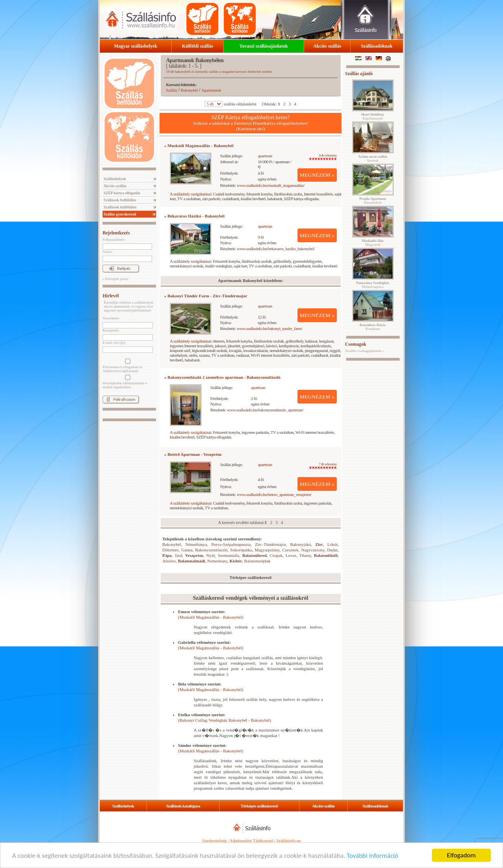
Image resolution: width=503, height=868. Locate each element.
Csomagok (356, 344)
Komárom (373, 327)
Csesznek (290, 550)
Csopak (276, 555)
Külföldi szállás (197, 46)
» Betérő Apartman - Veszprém (193, 454)
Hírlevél (111, 296)
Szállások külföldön (119, 207)
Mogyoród (373, 243)
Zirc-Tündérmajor (271, 544)
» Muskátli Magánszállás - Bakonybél (199, 146)
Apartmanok (211, 90)
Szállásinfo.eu (288, 840)
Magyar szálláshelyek (136, 46)
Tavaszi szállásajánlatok (263, 46)
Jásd (178, 555)
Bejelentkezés (116, 233)
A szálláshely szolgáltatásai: (191, 194)
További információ (372, 856)
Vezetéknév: (111, 318)
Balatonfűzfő (326, 555)
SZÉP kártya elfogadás (121, 193)
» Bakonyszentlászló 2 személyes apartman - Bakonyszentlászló (222, 377)
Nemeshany (217, 561)
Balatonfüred (254, 555)
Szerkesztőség (215, 840)
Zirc (319, 544)
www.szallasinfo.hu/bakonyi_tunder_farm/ (270, 328)
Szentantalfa (228, 555)
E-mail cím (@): (114, 343)
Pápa (167, 555)
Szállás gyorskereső (119, 214)
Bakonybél (189, 90)
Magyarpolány (267, 550)
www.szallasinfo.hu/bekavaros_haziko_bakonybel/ (276, 249)
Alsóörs (169, 561)
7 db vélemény (323, 466)
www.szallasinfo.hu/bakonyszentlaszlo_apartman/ (265, 410)
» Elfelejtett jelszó (115, 279)
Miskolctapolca (373, 285)
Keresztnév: (111, 330)
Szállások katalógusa (183, 806)
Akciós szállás (327, 46)
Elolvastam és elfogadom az (127, 366)
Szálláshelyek (114, 179)
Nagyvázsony (313, 550)
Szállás (172, 90)
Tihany (305, 555)
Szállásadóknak (377, 46)
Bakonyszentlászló (211, 550)
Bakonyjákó (300, 544)
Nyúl (211, 555)
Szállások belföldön (119, 200)
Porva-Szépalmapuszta (231, 544)
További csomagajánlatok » (364, 351)
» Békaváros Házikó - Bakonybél (194, 216)
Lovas (291, 555)
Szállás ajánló (359, 74)
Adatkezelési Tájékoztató (251, 840)
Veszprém (194, 555)
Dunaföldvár (373, 201)
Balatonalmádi (192, 561)
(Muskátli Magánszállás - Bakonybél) (211, 617)
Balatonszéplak (257, 561)
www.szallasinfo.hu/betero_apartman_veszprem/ (274, 494)
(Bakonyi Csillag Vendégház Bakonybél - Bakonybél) (225, 720)
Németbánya (196, 544)
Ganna (187, 550)
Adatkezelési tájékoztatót (120, 371)
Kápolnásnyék (373, 116)
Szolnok (373, 158)
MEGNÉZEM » (317, 175)
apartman (265, 156)
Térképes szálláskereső (259, 806)
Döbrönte (171, 550)
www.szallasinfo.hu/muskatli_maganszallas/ (271, 185)
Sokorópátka (241, 550)
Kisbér (236, 561)
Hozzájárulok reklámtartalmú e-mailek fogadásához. (127, 382)
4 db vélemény (323, 157)
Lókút (332, 544)
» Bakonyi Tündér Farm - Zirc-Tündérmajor (206, 296)
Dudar (332, 550)
